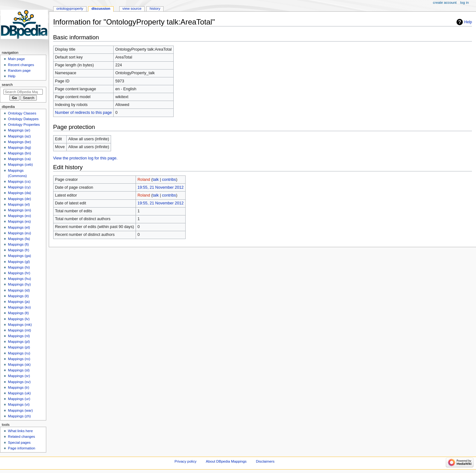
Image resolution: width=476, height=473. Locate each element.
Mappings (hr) (19, 273)
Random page (19, 70)
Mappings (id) (19, 290)
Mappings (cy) (19, 187)
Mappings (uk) (19, 393)
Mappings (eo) (19, 216)
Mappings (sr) (19, 376)
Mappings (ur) (19, 399)
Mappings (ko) (19, 307)
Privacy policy (186, 461)
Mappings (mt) (19, 330)
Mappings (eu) (19, 233)
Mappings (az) (19, 136)
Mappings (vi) (19, 404)
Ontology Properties (24, 125)
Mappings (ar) (19, 130)
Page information (22, 448)
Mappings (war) (20, 410)
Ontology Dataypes (23, 119)
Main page (16, 59)
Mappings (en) (19, 210)
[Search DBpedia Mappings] (23, 92)
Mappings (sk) (19, 364)
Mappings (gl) (19, 262)
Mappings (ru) (19, 353)
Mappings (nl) (19, 336)
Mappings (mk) (20, 325)
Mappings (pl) (19, 342)
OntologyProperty (70, 8)
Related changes (21, 437)
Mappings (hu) (19, 279)
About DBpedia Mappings (226, 461)
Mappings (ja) (19, 302)
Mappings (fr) (18, 250)
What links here (20, 431)
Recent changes (21, 65)
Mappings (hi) (19, 267)
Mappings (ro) (19, 359)
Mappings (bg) (19, 147)
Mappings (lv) (19, 319)
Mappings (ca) (19, 159)
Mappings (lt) (18, 313)
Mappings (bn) (19, 153)
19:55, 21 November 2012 (161, 187)
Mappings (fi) (18, 244)
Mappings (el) (19, 204)
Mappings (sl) (19, 370)
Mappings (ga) (19, 256)
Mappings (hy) (19, 284)
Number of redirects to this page (84, 113)
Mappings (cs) (19, 181)
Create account (445, 3)
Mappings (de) (19, 199)
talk (156, 180)
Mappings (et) (19, 227)
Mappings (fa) (19, 239)
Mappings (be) (19, 142)
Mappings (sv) (19, 382)
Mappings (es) (19, 221)
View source (132, 8)
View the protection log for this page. (85, 158)
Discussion (101, 8)
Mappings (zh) (19, 416)
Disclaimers (265, 461)
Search (7, 85)
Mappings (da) (19, 193)
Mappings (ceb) (20, 164)
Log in (465, 3)
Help (468, 22)
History (155, 8)
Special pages (19, 442)
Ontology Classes (22, 113)
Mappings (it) (18, 296)
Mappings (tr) (18, 387)
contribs (169, 180)
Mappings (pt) (19, 347)
